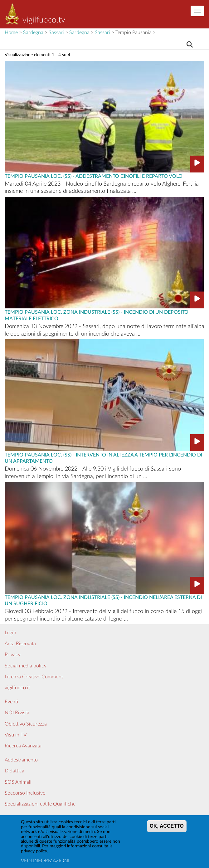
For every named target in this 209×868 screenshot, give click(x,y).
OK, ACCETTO (167, 829)
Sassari (56, 32)
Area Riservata (20, 644)
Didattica (15, 771)
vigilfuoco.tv (44, 20)
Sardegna (33, 32)
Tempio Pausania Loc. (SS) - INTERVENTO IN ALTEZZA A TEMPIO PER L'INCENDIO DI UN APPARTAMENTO (103, 458)
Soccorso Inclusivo (25, 793)
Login (10, 633)
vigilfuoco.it (17, 688)
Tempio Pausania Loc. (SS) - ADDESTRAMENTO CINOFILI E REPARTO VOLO (94, 176)
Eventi (11, 702)
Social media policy (26, 666)
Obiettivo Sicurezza (26, 724)
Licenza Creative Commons (34, 677)
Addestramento (21, 760)
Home (11, 32)
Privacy (13, 655)
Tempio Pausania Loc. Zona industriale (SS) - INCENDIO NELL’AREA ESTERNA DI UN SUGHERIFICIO (103, 600)
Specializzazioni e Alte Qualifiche (40, 804)
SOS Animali (18, 782)
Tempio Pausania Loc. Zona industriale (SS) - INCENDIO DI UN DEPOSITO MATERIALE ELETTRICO (97, 315)
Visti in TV (16, 735)
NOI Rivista (17, 713)
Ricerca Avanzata (23, 746)
